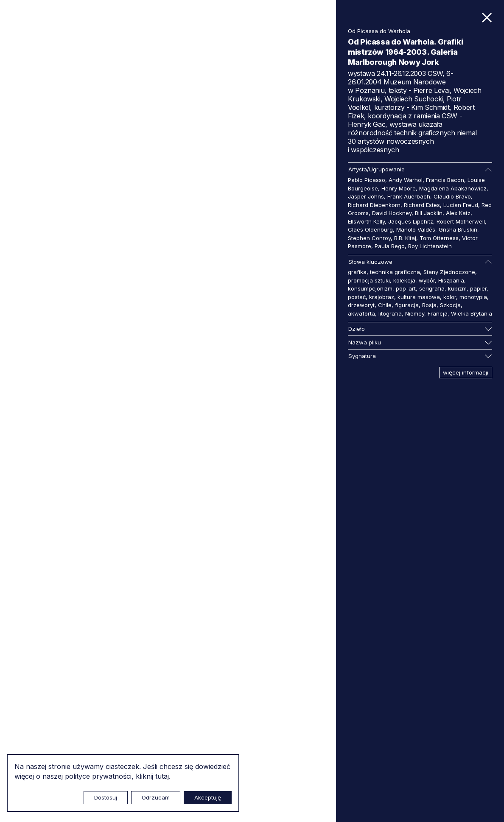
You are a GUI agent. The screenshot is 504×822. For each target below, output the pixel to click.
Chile (385, 305)
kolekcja (404, 280)
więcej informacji (466, 372)
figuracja (407, 305)
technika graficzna (395, 272)
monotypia (473, 297)
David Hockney (392, 213)
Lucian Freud (461, 205)
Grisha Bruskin (458, 229)
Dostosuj (106, 797)
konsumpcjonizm (370, 288)
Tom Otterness (439, 238)
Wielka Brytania (472, 313)
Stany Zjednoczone (449, 272)
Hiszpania (451, 280)
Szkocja (450, 305)
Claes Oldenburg (370, 229)
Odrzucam (156, 797)
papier (478, 288)
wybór (427, 280)
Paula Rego (390, 246)
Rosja (429, 305)
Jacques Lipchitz (411, 221)
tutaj (162, 776)
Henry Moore (399, 188)
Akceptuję (208, 797)
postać (357, 297)
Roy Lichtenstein (430, 246)
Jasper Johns (366, 196)
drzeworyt (361, 305)
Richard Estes (422, 205)
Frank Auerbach (409, 196)
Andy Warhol (406, 180)
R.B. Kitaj (405, 238)
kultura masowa (419, 297)
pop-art (406, 288)
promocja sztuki (369, 280)
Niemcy (415, 313)
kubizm (457, 288)
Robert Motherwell (461, 221)
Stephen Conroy (369, 238)
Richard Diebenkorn (374, 205)
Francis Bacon (445, 180)
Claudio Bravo (452, 196)
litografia (390, 313)
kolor (450, 297)
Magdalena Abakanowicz (453, 188)
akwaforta (361, 313)
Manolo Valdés (416, 229)
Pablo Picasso (367, 180)
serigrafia (432, 288)
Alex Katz (458, 213)
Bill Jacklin (429, 213)
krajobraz (382, 297)
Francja (438, 313)
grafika (357, 272)
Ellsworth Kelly (366, 221)
